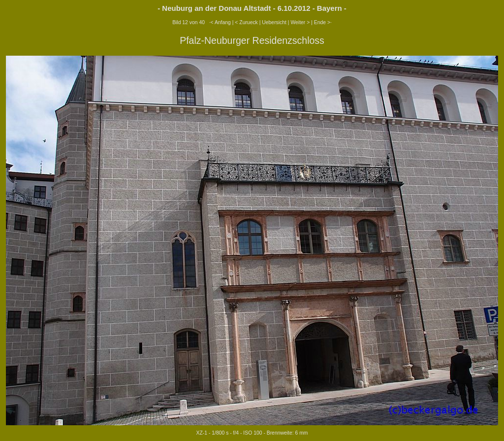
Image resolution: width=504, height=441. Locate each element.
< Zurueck (246, 22)
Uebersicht (274, 22)
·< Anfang (220, 22)
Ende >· (323, 22)
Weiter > (300, 22)
